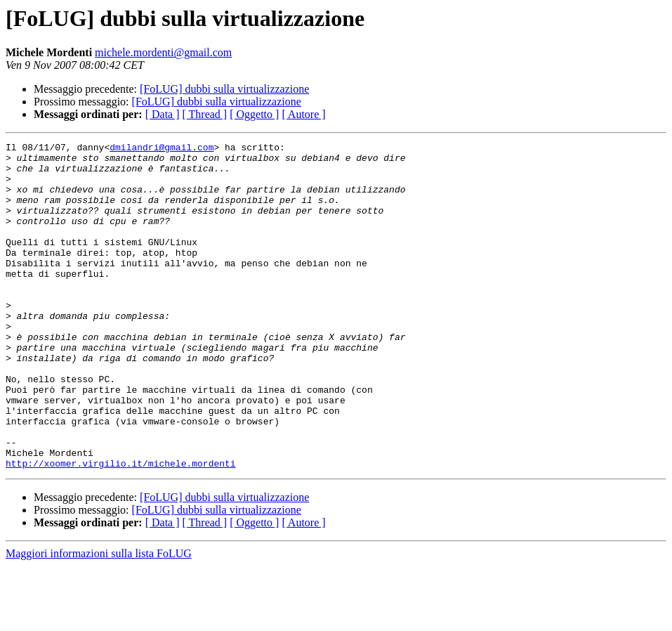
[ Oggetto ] (254, 114)
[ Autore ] (303, 114)
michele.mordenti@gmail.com (163, 52)
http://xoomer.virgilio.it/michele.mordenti (121, 528)
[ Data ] (163, 114)
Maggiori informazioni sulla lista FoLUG (99, 619)
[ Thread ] (205, 114)
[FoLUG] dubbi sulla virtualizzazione (224, 89)
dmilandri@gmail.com (162, 149)
